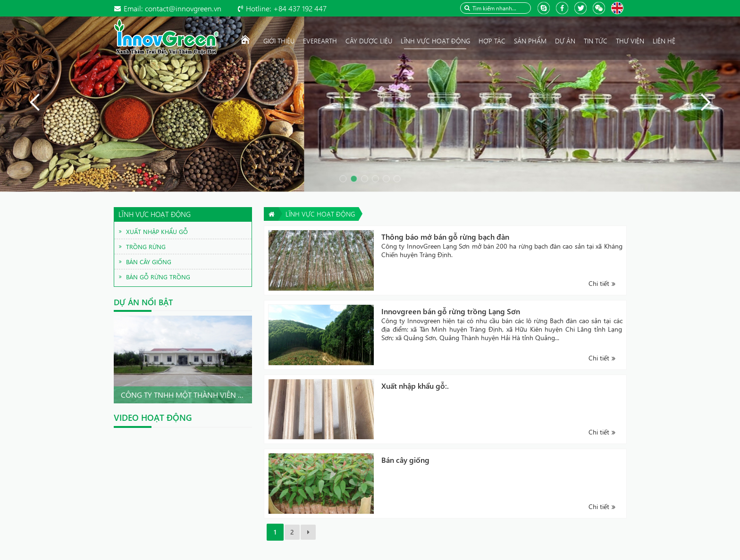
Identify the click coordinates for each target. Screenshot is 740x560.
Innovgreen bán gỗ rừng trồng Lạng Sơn (451, 311)
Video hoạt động (153, 418)
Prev (124, 359)
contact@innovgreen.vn (172, 8)
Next (242, 359)
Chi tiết (599, 284)
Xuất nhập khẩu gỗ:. (415, 386)
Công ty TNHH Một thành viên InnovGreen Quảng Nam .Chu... (240, 395)
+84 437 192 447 (286, 8)
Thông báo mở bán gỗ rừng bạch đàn (445, 237)
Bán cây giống (405, 460)
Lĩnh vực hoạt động (320, 214)
